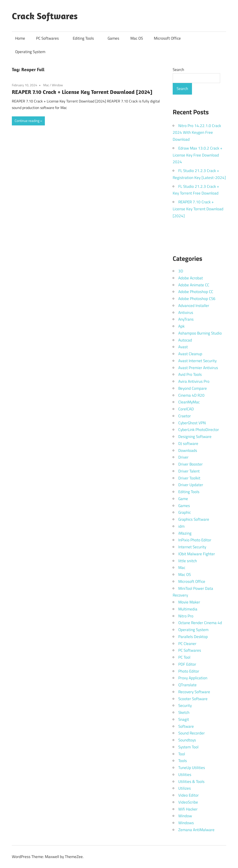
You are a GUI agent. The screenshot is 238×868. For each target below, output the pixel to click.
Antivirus (186, 313)
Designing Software (195, 437)
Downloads (188, 450)
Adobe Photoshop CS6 (197, 299)
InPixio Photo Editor (195, 540)
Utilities (185, 775)
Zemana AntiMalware (196, 830)
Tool (182, 754)
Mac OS (137, 38)
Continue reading (27, 121)
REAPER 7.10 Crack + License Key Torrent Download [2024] (82, 92)
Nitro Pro (186, 616)
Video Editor (188, 795)
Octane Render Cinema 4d (200, 623)
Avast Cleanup (190, 354)
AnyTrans (186, 319)
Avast (183, 347)
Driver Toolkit (189, 478)
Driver (183, 457)
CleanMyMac (189, 402)
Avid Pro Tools (190, 374)
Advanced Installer (194, 306)
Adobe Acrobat (191, 278)
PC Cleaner (187, 644)
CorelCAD (186, 409)
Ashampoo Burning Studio (200, 333)
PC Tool (184, 657)
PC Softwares (50, 38)
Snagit (184, 719)
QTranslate (187, 685)
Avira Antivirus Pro (194, 381)
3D (181, 271)
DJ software (188, 444)
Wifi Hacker (188, 809)
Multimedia (188, 609)
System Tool (188, 747)
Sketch (184, 712)
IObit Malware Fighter (197, 554)
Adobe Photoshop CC (196, 292)
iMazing (185, 533)
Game (183, 499)
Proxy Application (193, 678)
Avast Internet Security (197, 361)
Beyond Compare (193, 388)
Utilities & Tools (191, 782)
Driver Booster (190, 464)
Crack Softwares (45, 16)
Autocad (185, 340)
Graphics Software (194, 519)
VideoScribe (188, 802)
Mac (46, 85)
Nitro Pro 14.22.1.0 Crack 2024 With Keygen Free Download (197, 133)
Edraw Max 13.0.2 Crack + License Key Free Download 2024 (198, 155)
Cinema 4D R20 (191, 395)
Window (57, 85)
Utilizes (185, 788)
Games (113, 38)
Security (185, 705)
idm (181, 526)
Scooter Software (193, 699)
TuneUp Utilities (192, 768)
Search (178, 70)
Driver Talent (189, 471)
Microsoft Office (167, 38)
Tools (183, 761)
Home (20, 38)
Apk (181, 326)
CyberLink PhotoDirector (199, 430)
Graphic (185, 512)
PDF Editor (187, 664)
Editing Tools (86, 38)
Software (186, 726)
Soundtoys (187, 740)
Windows (186, 823)
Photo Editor (189, 671)
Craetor (185, 416)
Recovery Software (194, 692)
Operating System (30, 52)
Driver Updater (191, 485)
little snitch (188, 561)
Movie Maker (189, 602)
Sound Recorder (192, 733)
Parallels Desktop (193, 637)
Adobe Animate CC (194, 285)
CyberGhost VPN (192, 423)
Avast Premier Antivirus (198, 368)
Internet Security (192, 547)
